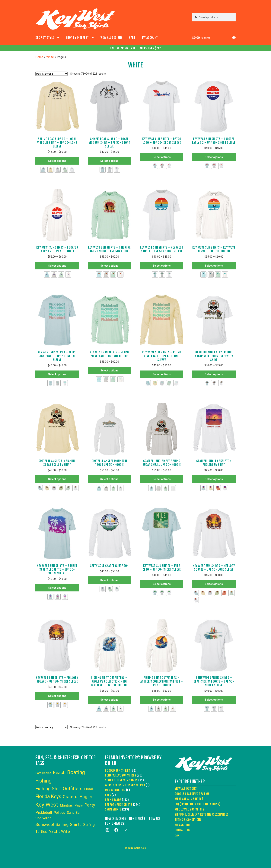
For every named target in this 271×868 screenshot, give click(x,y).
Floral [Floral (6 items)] (88, 789)
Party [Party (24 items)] (90, 805)
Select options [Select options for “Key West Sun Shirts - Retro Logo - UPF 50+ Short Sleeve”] (162, 157)
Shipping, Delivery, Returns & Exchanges (202, 814)
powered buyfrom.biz (136, 848)
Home (39, 57)
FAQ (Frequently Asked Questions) (197, 804)
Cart (132, 38)
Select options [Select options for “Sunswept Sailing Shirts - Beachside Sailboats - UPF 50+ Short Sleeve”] (214, 700)
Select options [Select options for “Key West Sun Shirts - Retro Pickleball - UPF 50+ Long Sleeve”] (162, 374)
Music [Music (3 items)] (79, 806)
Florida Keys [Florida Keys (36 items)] (48, 796)
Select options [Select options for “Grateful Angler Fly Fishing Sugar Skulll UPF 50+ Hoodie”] (162, 479)
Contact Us (182, 830)
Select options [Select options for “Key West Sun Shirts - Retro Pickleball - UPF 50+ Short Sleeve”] (57, 374)
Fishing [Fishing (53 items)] (43, 781)
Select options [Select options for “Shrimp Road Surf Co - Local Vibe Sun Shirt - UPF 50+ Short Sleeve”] (109, 161)
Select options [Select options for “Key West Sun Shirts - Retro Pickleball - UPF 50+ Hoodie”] (109, 370)
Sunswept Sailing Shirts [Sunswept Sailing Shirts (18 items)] (58, 825)
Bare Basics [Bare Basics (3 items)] (43, 773)
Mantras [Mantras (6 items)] (66, 805)
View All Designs (112, 38)
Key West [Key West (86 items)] (47, 805)
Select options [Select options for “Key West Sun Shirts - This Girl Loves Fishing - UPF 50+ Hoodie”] (109, 266)
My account (150, 38)
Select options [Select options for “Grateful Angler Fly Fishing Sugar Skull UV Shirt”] (57, 479)
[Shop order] (51, 74)
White (50, 57)
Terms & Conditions (188, 820)
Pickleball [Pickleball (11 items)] (44, 812)
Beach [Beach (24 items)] (59, 773)
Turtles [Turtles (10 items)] (41, 832)
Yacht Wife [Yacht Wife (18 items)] (59, 831)
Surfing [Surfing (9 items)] (89, 825)
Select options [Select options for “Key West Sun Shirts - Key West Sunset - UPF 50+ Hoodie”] (214, 266)
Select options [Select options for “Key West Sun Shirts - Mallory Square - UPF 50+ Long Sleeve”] (214, 584)
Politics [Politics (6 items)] (59, 813)
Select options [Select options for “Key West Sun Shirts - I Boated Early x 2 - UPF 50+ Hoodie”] (57, 266)
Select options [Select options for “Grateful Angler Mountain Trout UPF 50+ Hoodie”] (109, 479)
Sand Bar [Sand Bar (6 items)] (74, 813)
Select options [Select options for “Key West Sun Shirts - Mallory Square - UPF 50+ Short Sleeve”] (57, 696)
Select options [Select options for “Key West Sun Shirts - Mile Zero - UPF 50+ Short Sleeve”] (162, 584)
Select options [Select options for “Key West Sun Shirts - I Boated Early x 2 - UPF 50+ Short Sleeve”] (214, 157)
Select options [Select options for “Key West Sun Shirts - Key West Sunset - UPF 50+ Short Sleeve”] (162, 266)
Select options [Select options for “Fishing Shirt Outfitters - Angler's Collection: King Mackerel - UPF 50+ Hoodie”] (109, 700)
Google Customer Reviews (192, 794)
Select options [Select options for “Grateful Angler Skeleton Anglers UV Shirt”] (214, 479)
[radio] (43, 170)
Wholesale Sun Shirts (189, 809)
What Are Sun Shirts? (189, 799)
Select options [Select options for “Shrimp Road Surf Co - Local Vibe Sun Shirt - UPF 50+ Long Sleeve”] (57, 161)
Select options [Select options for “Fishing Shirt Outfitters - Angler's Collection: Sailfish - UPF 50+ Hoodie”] (162, 700)
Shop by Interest (77, 38)
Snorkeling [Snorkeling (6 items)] (43, 818)
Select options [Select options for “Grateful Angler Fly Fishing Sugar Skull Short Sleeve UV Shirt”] (214, 374)
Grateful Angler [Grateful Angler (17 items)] (78, 797)
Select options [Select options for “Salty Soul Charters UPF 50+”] (109, 580)
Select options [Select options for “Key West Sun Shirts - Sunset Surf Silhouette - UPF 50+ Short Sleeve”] (57, 588)
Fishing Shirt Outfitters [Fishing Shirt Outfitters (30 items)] (59, 789)
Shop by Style (45, 38)
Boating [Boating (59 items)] (76, 772)
